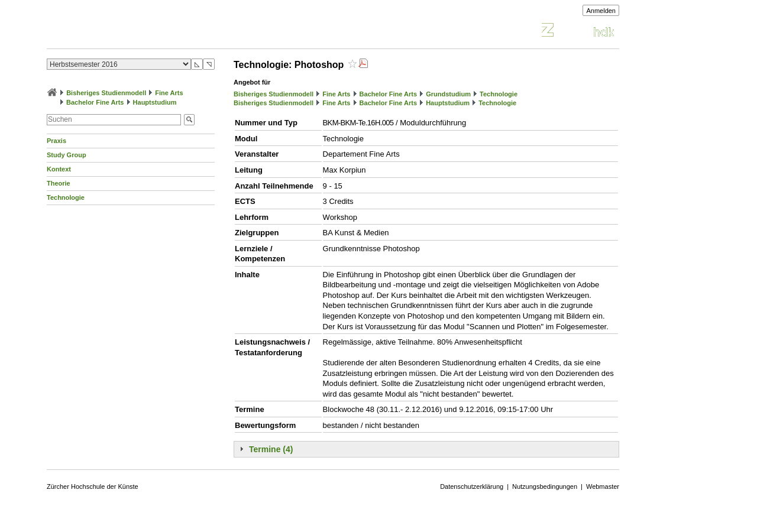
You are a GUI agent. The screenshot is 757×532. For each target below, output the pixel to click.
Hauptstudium (155, 102)
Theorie (59, 183)
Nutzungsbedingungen (545, 486)
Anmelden (601, 11)
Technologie (66, 197)
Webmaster (603, 486)
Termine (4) (271, 449)
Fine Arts (169, 93)
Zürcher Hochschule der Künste (93, 486)
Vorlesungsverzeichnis (134, 32)
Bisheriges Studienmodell (106, 93)
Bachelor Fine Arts (95, 102)
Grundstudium (448, 94)
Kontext (59, 169)
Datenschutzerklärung (472, 486)
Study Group (67, 155)
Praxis (56, 141)
